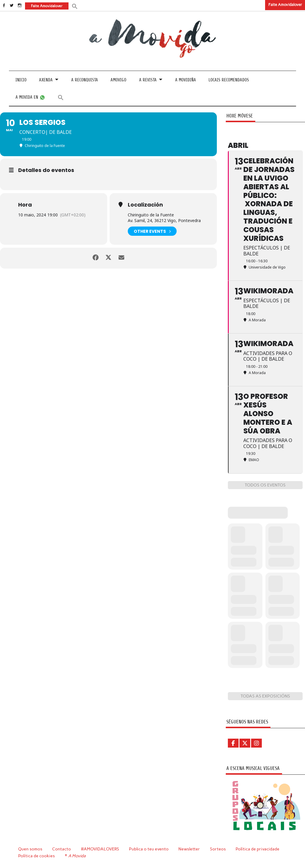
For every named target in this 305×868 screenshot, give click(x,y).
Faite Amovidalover (285, 5)
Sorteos (218, 849)
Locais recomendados (229, 80)
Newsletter (189, 849)
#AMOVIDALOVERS (100, 849)
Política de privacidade (257, 849)
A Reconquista (85, 80)
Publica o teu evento (149, 849)
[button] (75, 6)
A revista (148, 80)
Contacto (62, 849)
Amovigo (118, 80)
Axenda (46, 80)
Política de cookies (36, 855)
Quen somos (30, 849)
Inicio (21, 80)
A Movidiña (186, 80)
